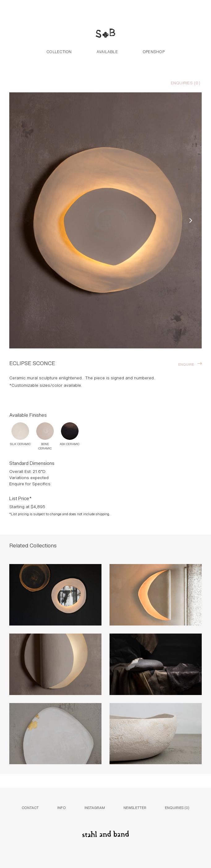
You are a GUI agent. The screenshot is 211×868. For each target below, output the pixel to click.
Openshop (154, 51)
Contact (30, 807)
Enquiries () (185, 82)
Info (62, 807)
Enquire (186, 364)
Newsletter (135, 807)
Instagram (95, 807)
